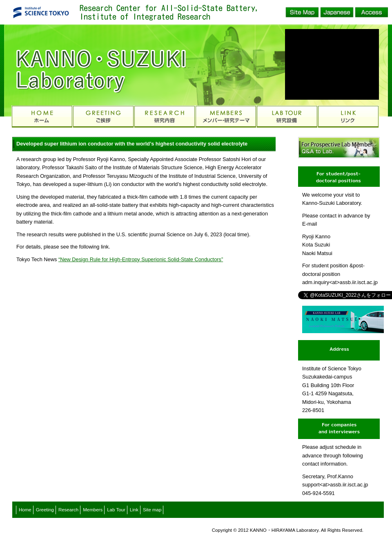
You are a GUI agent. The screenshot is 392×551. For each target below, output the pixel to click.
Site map (152, 510)
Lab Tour (116, 510)
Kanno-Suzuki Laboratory (90, 65)
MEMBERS (226, 117)
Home (25, 510)
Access (372, 12)
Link (134, 510)
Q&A (339, 148)
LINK (348, 117)
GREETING (103, 117)
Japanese (337, 12)
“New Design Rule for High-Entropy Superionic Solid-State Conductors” (141, 259)
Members (93, 510)
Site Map (302, 12)
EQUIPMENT (287, 117)
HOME (42, 117)
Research (68, 510)
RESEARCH (165, 117)
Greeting (45, 510)
